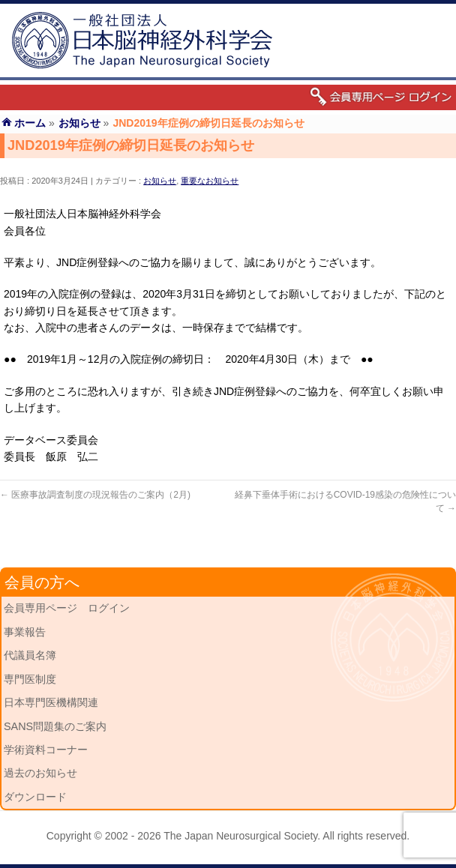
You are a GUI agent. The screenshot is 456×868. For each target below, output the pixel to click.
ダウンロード (35, 797)
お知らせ (160, 181)
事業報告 (25, 632)
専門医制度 (30, 679)
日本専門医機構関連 (51, 702)
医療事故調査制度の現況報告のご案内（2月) (95, 495)
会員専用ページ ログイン (67, 608)
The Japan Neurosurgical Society (240, 836)
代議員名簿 (30, 655)
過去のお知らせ (40, 773)
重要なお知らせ (210, 181)
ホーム (30, 123)
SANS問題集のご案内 (55, 726)
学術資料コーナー (46, 750)
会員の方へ (42, 582)
